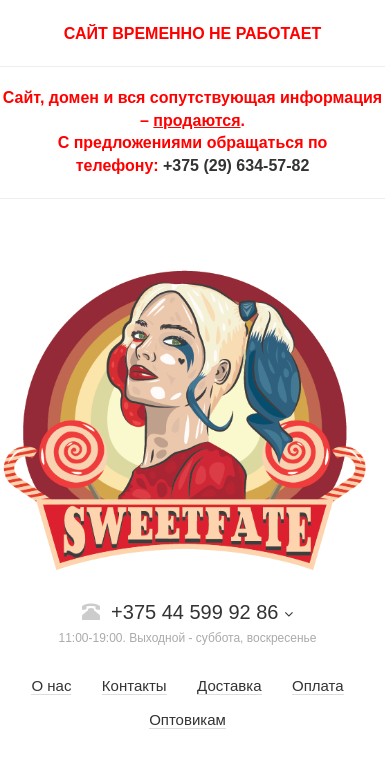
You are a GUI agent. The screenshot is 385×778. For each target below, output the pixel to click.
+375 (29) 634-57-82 (236, 165)
